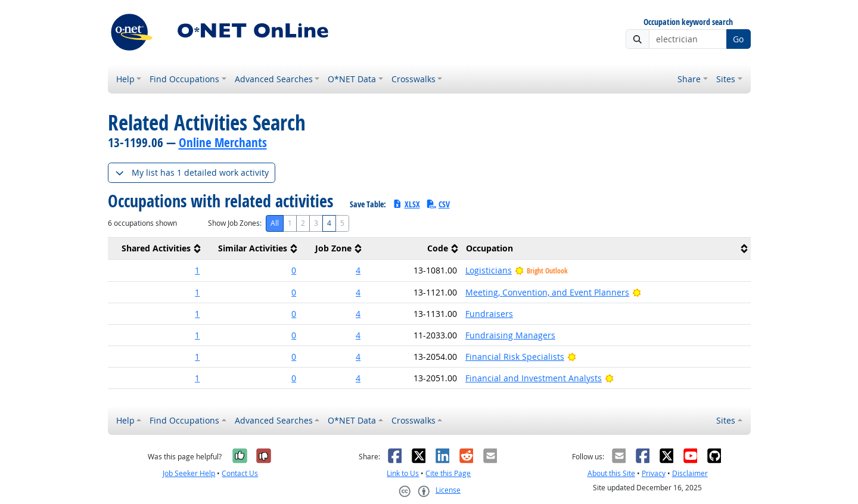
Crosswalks (414, 79)
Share (689, 79)
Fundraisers (489, 314)
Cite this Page (448, 473)
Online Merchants (223, 142)
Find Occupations (184, 79)
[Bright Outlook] (637, 292)
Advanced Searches (274, 79)
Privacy (654, 473)
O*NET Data (352, 79)
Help (125, 79)
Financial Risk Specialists (515, 357)
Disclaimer (690, 473)
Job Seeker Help (189, 473)
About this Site (611, 473)
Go (738, 39)
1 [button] (197, 270)
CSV (438, 204)
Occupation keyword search (688, 22)
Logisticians (489, 270)
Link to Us (403, 473)
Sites (726, 79)
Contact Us (240, 473)
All (275, 223)
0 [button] (294, 270)
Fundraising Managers (510, 335)
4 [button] (358, 270)
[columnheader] (156, 249)
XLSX (406, 204)
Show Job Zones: (235, 223)
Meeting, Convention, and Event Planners (547, 292)
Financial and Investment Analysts (534, 378)
